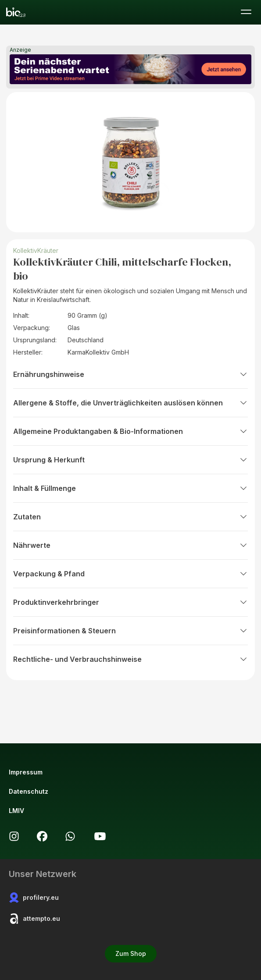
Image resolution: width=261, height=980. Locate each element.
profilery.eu (34, 898)
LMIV (16, 811)
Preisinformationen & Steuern (130, 631)
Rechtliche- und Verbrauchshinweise (130, 659)
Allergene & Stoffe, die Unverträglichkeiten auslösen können (130, 403)
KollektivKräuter (36, 250)
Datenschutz (29, 791)
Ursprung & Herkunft (130, 460)
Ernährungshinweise (130, 374)
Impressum (26, 772)
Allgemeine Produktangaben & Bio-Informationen (130, 431)
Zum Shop (131, 953)
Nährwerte (130, 545)
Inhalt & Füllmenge (130, 488)
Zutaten (130, 517)
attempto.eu (34, 919)
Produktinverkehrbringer (130, 602)
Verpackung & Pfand (130, 574)
